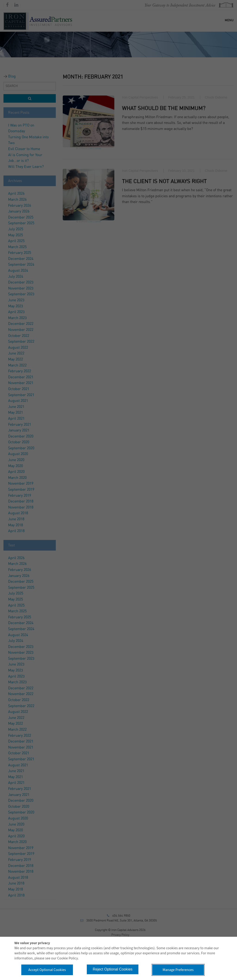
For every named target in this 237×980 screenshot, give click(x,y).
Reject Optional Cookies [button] (113, 969)
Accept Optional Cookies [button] (47, 970)
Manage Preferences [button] (178, 970)
